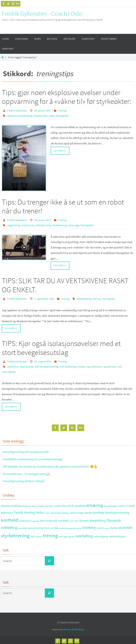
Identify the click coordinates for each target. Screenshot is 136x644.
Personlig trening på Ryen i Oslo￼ (25, 480)
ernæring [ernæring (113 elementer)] (95, 504)
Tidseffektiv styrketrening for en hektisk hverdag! (35, 458)
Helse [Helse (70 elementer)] (40, 511)
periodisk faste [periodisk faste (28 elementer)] (25, 527)
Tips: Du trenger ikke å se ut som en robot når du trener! (63, 206)
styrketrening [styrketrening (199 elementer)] (15, 534)
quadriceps (118, 366)
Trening (66, 110)
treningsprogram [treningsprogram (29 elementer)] (67, 535)
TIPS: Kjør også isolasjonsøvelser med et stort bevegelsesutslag (61, 347)
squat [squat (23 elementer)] (107, 527)
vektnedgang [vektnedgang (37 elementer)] (101, 535)
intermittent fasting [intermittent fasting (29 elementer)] (59, 512)
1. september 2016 (47, 298)
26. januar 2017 (46, 110)
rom (5, 370)
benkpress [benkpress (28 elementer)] (26, 505)
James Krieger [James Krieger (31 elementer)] (77, 512)
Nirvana (67, 628)
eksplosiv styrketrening (21, 115)
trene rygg (79, 224)
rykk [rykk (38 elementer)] (56, 527)
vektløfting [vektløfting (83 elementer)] (84, 535)
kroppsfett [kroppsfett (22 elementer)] (35, 520)
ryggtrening (14, 224)
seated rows (29, 224)
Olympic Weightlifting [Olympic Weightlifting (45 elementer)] (92, 519)
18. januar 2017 (46, 220)
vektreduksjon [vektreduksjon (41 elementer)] (117, 535)
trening (104, 298)
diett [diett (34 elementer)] (64, 505)
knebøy (88, 366)
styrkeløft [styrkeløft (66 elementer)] (125, 526)
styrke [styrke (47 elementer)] (114, 527)
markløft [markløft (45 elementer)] (63, 519)
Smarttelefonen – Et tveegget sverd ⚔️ (28, 473)
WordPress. (79, 628)
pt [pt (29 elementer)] (51, 527)
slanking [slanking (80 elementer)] (89, 526)
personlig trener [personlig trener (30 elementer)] (41, 527)
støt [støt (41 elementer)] (33, 535)
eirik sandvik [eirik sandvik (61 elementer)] (76, 504)
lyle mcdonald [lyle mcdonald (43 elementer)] (49, 519)
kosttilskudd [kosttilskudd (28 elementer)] (24, 520)
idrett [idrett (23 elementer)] (47, 512)
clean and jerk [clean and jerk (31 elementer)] (46, 505)
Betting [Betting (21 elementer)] (35, 505)
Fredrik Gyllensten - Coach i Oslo (42, 14)
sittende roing (46, 224)
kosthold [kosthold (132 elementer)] (9, 519)
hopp (56, 115)
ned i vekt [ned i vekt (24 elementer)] (74, 520)
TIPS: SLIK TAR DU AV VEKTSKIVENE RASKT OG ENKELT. (65, 284)
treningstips (67, 115)
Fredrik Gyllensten (18, 110)
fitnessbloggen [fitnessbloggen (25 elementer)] (111, 505)
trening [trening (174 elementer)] (50, 534)
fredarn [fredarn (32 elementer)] (122, 505)
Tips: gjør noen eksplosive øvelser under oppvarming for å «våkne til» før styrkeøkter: (66, 97)
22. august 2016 (46, 361)
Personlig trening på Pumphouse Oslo (28, 450)
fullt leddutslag (73, 366)
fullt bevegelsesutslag (50, 366)
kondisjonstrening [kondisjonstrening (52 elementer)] (117, 511)
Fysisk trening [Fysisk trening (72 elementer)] (24, 511)
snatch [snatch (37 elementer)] (100, 527)
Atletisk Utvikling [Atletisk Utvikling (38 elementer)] (11, 505)
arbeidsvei (13, 366)
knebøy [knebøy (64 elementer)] (99, 511)
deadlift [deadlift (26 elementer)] (57, 505)
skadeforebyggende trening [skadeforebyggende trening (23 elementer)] (70, 527)
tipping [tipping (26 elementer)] (39, 535)
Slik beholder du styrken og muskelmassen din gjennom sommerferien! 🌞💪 (55, 465)
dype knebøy (29, 366)
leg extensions (102, 366)
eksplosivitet (44, 115)
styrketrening (64, 224)
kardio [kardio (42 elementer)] (89, 511)
